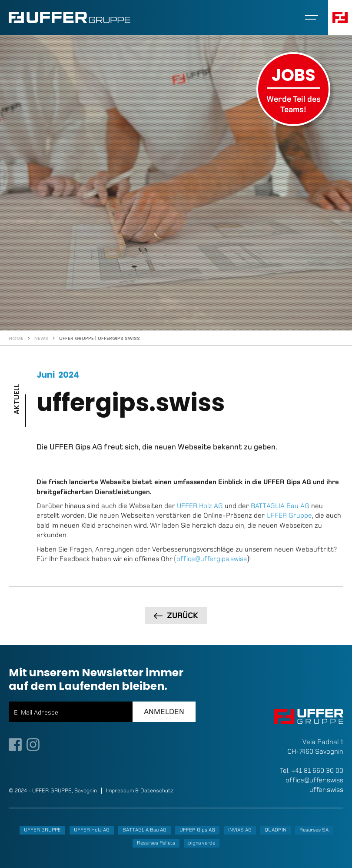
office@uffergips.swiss (212, 565)
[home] (70, 17)
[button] (312, 17)
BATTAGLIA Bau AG (280, 512)
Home (16, 338)
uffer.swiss (326, 790)
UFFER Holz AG (200, 512)
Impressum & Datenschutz (140, 791)
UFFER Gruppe (289, 522)
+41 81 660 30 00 (317, 770)
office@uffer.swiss (314, 780)
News (41, 338)
